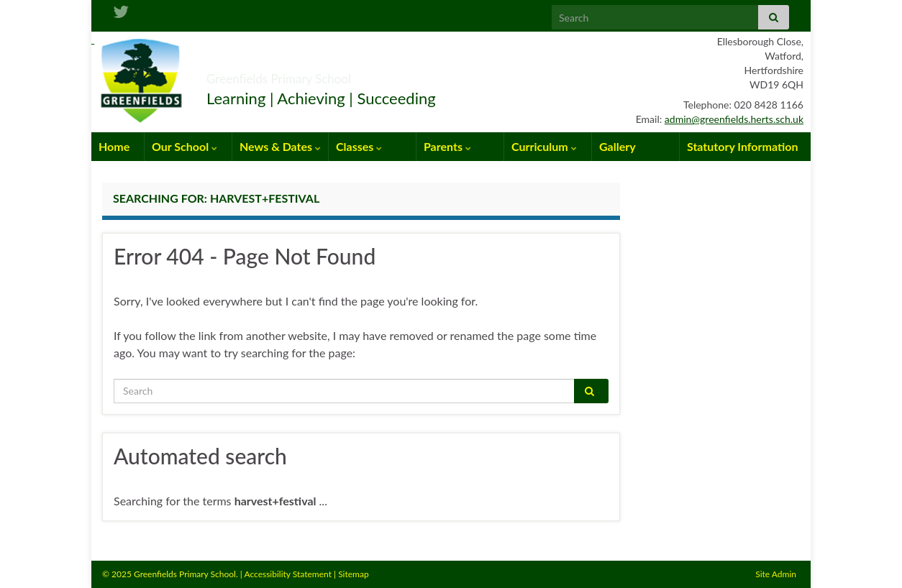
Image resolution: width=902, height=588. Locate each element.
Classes (359, 146)
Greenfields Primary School (333, 74)
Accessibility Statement (288, 574)
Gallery (618, 146)
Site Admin (776, 574)
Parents (447, 146)
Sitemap (354, 574)
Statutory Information (742, 146)
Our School (184, 146)
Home (114, 146)
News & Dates (280, 146)
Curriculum (544, 146)
